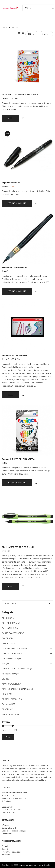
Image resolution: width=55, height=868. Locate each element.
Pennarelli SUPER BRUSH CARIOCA (18, 459)
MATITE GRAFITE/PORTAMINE (15, 689)
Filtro (8, 737)
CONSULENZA (8, 643)
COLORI (5, 638)
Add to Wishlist (23, 118)
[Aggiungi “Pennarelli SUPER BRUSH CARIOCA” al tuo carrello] (17, 483)
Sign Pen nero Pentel (11, 183)
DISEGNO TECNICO (10, 653)
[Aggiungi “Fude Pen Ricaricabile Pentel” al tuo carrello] (17, 291)
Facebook (7, 801)
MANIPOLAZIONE (10, 684)
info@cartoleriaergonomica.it (15, 798)
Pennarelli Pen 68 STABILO (14, 356)
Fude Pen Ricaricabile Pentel (15, 268)
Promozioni (7, 704)
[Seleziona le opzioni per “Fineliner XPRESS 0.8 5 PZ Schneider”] (11, 586)
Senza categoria (9, 714)
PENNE (5, 694)
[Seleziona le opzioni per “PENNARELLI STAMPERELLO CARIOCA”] (11, 118)
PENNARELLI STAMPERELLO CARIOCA (20, 95)
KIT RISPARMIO (9, 674)
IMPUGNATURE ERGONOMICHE (16, 669)
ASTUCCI (6, 618)
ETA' (4, 664)
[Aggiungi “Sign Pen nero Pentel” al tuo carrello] (17, 203)
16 (13, 27)
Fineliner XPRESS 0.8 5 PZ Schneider (19, 547)
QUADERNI (7, 709)
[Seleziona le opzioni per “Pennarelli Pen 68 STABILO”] (11, 395)
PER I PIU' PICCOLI (10, 699)
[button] (4, 4)
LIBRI (4, 679)
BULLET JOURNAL (10, 623)
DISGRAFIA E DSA (10, 659)
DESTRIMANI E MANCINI (13, 648)
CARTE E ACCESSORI (11, 633)
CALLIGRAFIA (8, 628)
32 (17, 27)
